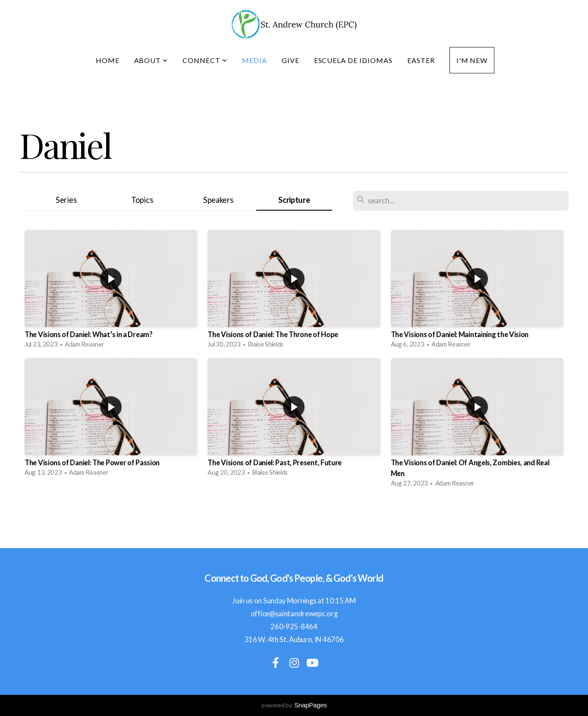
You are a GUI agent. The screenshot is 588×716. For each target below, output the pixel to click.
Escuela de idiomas (353, 60)
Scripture (294, 200)
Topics (142, 200)
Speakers (218, 200)
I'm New (472, 60)
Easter (421, 60)
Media (255, 60)
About (151, 60)
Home (108, 60)
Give (291, 60)
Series (66, 200)
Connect (205, 60)
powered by (294, 705)
